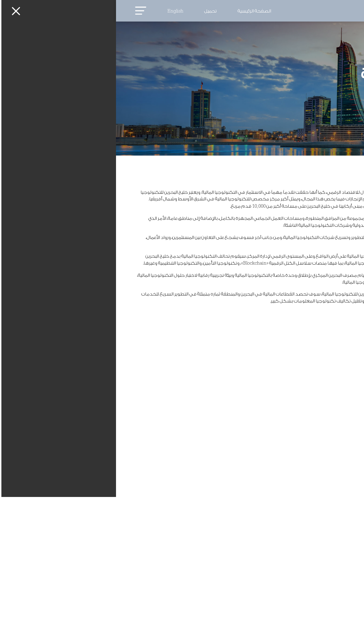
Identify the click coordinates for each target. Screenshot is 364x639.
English (59, 11)
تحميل (94, 11)
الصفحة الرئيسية (138, 11)
